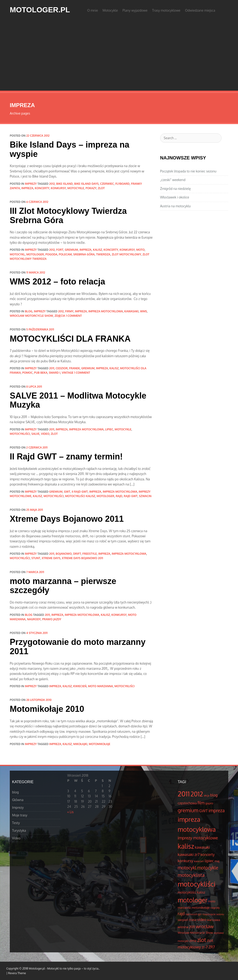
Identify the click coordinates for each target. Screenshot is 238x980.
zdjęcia (60, 316)
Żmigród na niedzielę (175, 189)
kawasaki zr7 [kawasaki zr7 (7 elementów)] (189, 854)
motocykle (76, 188)
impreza (27, 188)
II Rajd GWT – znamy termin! (66, 457)
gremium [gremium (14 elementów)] (188, 810)
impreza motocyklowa (106, 311)
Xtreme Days (51, 558)
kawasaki (132, 311)
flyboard (122, 184)
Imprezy (31, 184)
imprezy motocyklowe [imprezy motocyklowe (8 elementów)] (198, 838)
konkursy (58, 188)
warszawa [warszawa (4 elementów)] (214, 920)
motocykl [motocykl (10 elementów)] (187, 868)
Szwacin (145, 496)
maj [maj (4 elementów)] (217, 861)
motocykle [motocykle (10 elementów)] (208, 868)
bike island (64, 184)
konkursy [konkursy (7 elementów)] (186, 861)
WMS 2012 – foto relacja (57, 282)
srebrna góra (84, 254)
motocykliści (20, 434)
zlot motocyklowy (126, 254)
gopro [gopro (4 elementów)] (209, 803)
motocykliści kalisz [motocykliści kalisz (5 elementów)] (192, 892)
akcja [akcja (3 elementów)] (207, 795)
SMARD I (55, 373)
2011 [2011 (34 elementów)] (184, 794)
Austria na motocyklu (175, 206)
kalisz (98, 250)
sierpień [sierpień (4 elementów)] (183, 920)
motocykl (17, 254)
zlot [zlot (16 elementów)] (202, 940)
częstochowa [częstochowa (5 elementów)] (187, 803)
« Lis (71, 812)
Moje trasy (20, 815)
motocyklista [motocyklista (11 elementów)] (191, 875)
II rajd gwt (80, 492)
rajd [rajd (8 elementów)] (181, 914)
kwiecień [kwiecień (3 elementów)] (199, 861)
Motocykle (110, 10)
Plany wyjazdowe (135, 10)
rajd (119, 496)
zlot (101, 188)
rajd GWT (131, 496)
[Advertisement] (119, 56)
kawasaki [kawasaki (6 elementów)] (202, 847)
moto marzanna (100, 686)
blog (29, 311)
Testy (16, 823)
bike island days (86, 184)
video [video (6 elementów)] (202, 920)
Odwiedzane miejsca (200, 10)
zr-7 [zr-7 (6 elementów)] (205, 947)
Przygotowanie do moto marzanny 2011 (78, 647)
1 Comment (74, 316)
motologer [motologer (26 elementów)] (193, 900)
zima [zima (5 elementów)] (193, 940)
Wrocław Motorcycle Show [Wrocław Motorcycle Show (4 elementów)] (195, 933)
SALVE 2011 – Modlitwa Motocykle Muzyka (78, 400)
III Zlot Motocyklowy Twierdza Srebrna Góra (68, 216)
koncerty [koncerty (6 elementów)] (207, 855)
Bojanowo (64, 554)
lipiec (109, 429)
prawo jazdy (52, 619)
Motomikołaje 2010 (47, 709)
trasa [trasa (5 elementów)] (193, 920)
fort (60, 250)
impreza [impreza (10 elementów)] (217, 810)
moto (140, 250)
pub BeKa (41, 373)
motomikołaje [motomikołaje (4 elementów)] (201, 907)
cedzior (62, 368)
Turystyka (19, 830)
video (45, 434)
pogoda (51, 254)
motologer (35, 254)
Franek (74, 368)
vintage (68, 373)
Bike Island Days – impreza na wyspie (69, 149)
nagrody (34, 619)
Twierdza (103, 254)
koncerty (42, 188)
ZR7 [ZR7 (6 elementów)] (212, 947)
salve (35, 434)
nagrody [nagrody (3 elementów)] (215, 908)
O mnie (93, 10)
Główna (18, 800)
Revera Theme (17, 973)
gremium (71, 250)
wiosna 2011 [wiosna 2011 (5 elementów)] (186, 927)
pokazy (91, 188)
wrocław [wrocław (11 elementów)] (205, 926)
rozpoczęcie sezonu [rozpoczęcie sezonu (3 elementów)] (213, 914)
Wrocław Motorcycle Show (31, 316)
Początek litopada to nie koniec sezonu (188, 171)
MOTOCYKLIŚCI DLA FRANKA (70, 339)
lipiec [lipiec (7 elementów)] (209, 861)
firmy (69, 311)
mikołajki (80, 744)
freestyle (90, 554)
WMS (144, 311)
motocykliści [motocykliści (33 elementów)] (197, 884)
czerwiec (107, 184)
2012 (52, 184)
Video (16, 838)
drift (77, 554)
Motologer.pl (40, 10)
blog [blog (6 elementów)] (214, 795)
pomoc (28, 373)
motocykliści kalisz (80, 496)
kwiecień (80, 686)
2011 (52, 368)
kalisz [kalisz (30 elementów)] (186, 846)
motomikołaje (99, 744)
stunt (36, 558)
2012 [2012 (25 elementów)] (197, 794)
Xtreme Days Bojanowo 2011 (67, 519)
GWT (67, 492)
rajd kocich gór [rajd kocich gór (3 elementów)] (194, 914)
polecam (65, 254)
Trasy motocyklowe (166, 10)
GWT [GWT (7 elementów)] (203, 811)
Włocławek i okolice (175, 197)
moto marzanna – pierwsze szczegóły (63, 586)
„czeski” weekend (173, 180)
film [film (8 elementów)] (201, 803)
